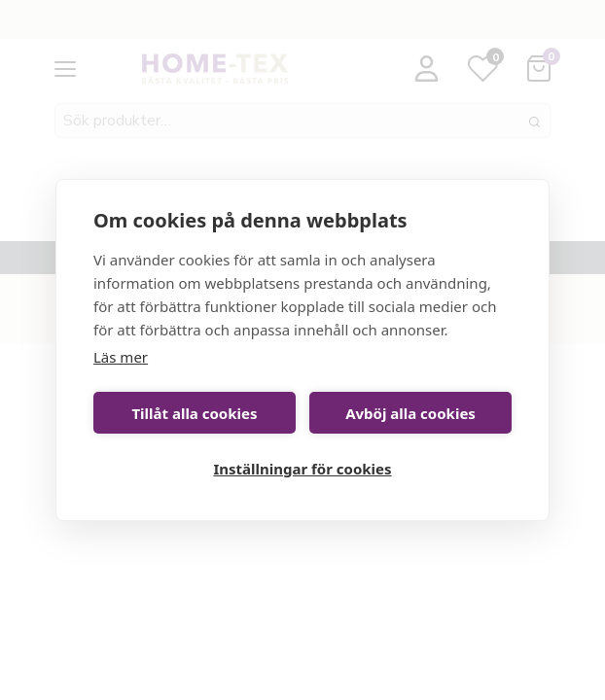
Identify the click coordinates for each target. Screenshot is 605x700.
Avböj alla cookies (410, 413)
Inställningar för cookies (302, 469)
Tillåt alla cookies (194, 413)
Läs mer (121, 357)
